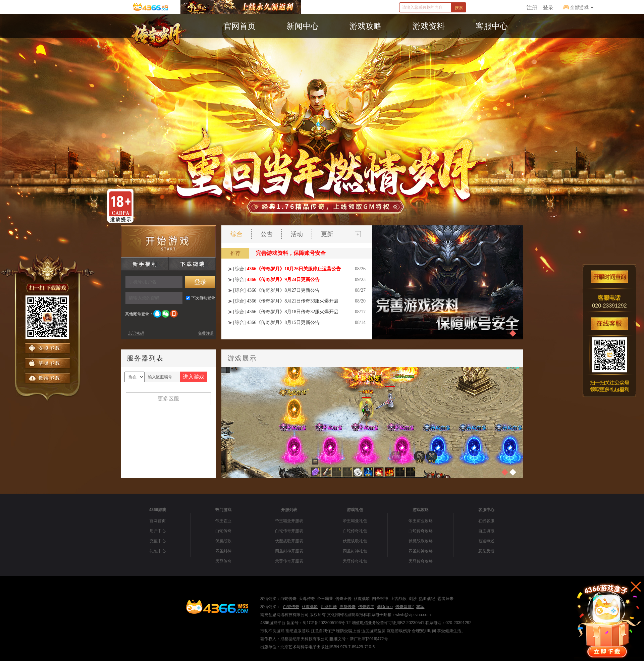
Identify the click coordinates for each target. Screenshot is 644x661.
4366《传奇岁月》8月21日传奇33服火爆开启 (293, 301)
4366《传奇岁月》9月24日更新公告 (283, 280)
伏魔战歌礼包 (355, 541)
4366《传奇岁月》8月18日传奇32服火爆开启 (293, 312)
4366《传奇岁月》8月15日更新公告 (283, 322)
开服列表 (289, 510)
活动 (297, 234)
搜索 (459, 8)
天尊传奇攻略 (421, 561)
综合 (236, 234)
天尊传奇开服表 (289, 561)
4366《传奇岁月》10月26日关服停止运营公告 (294, 269)
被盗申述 (486, 541)
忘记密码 (136, 333)
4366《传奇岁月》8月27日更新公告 (283, 290)
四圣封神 (223, 551)
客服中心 (486, 510)
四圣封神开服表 (289, 551)
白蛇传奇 (223, 531)
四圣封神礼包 (355, 551)
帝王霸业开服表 (289, 521)
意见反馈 (486, 551)
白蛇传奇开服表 (289, 531)
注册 (532, 8)
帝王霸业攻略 (421, 521)
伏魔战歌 (223, 541)
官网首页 (158, 521)
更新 (327, 234)
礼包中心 (158, 551)
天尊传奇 (223, 561)
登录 (548, 8)
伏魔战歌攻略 (421, 541)
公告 (267, 234)
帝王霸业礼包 (355, 521)
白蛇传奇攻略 (421, 531)
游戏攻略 (421, 510)
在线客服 (486, 521)
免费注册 (206, 333)
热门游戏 (223, 510)
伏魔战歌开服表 (289, 541)
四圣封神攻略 (421, 551)
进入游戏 (194, 377)
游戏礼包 (355, 510)
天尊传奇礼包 (355, 561)
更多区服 (168, 399)
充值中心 (158, 541)
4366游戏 (158, 510)
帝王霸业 (223, 521)
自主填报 (486, 531)
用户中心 (158, 531)
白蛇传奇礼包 (355, 531)
